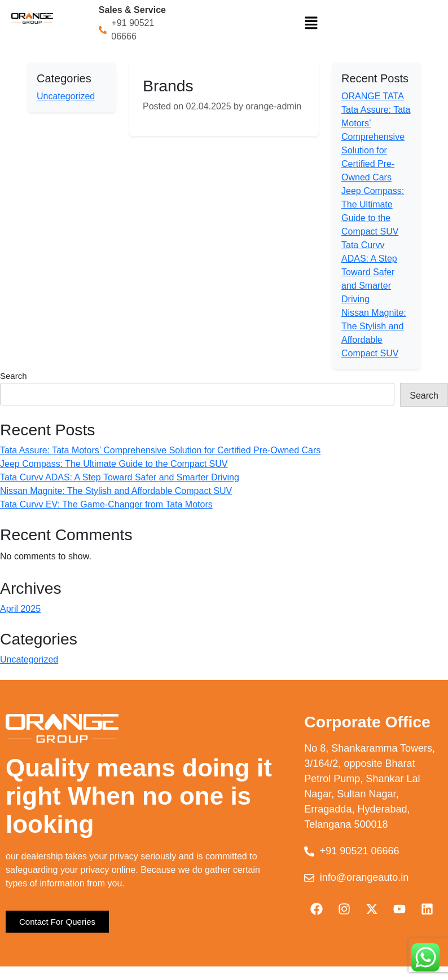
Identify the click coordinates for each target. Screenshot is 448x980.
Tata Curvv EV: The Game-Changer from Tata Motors (106, 504)
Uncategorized (66, 96)
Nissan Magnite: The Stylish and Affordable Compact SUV (116, 491)
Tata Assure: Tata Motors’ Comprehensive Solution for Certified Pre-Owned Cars (160, 450)
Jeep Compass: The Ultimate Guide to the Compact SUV (114, 464)
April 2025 (20, 609)
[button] (311, 23)
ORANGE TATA (373, 96)
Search (14, 376)
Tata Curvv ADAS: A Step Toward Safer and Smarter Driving (369, 272)
